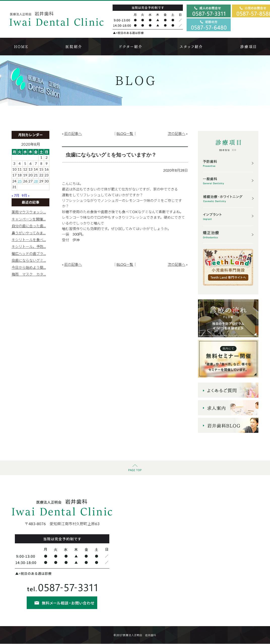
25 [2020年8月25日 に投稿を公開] (20, 181)
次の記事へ (177, 134)
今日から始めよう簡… (29, 267)
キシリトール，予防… (29, 247)
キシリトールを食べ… (29, 240)
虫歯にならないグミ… (29, 260)
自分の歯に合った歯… (29, 226)
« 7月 (15, 195)
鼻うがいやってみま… (29, 233)
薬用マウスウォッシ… (29, 212)
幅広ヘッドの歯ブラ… (29, 254)
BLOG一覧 (125, 134)
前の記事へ (73, 134)
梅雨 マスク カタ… (29, 274)
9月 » (26, 195)
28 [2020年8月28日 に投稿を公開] (36, 181)
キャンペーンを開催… (29, 219)
